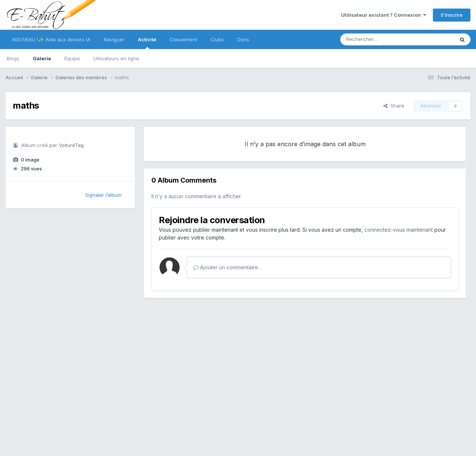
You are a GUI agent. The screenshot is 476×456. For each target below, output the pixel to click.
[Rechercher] (376, 39)
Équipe (72, 58)
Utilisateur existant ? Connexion (384, 15)
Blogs (13, 58)
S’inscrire (452, 15)
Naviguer (114, 39)
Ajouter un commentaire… (228, 267)
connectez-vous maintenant (399, 230)
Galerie (42, 58)
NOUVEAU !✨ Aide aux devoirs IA (51, 39)
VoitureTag (71, 145)
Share (394, 106)
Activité (147, 43)
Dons (243, 39)
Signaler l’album (103, 195)
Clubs (217, 39)
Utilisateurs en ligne (116, 58)
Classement (183, 39)
